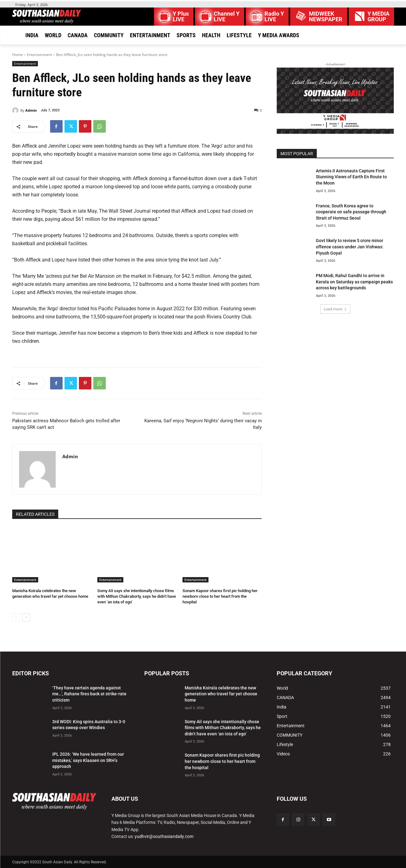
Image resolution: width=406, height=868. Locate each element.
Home (18, 55)
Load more (335, 309)
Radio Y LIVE (274, 17)
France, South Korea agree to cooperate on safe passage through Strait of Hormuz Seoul (351, 212)
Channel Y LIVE (227, 17)
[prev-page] (16, 617)
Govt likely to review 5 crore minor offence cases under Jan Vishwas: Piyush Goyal (350, 247)
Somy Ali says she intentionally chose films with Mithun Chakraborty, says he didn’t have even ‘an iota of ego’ (137, 596)
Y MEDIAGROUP (378, 17)
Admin (31, 110)
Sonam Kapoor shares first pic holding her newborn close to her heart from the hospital (220, 596)
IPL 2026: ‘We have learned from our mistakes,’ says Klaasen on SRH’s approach (88, 760)
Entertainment (39, 55)
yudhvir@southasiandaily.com (164, 836)
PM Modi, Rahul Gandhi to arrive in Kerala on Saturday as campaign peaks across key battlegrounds (354, 282)
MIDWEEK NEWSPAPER (326, 17)
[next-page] (26, 617)
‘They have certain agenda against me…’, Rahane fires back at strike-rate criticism (89, 694)
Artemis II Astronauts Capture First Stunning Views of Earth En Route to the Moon (351, 177)
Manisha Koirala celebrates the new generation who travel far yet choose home (221, 694)
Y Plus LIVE (181, 17)
